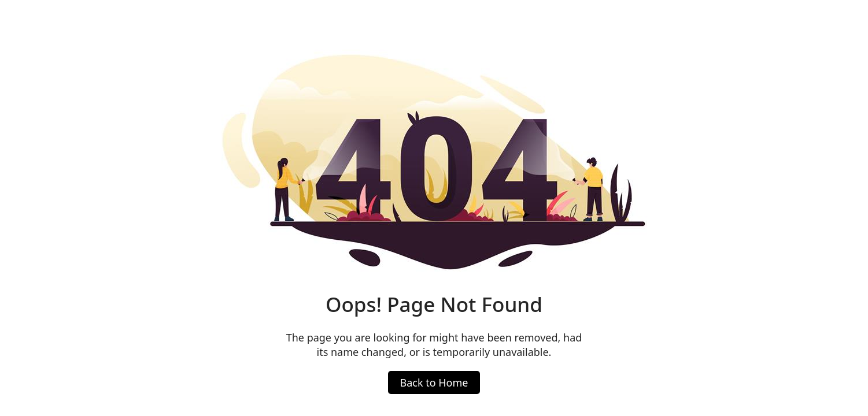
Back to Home (434, 382)
